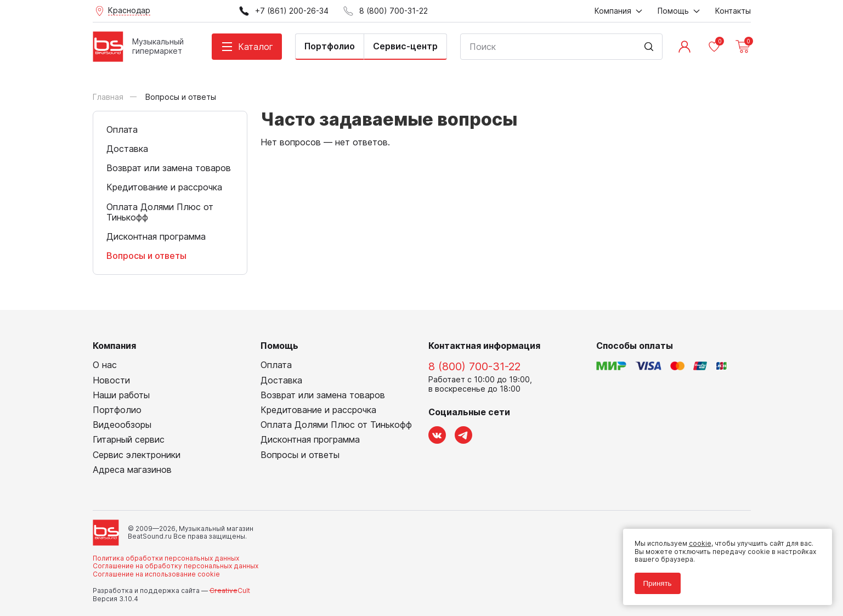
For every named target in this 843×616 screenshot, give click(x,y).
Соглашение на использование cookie (156, 574)
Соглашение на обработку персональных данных (176, 566)
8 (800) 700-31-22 (474, 366)
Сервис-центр (405, 46)
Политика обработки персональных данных (166, 558)
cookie (696, 539)
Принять (653, 579)
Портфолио (330, 46)
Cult (230, 590)
